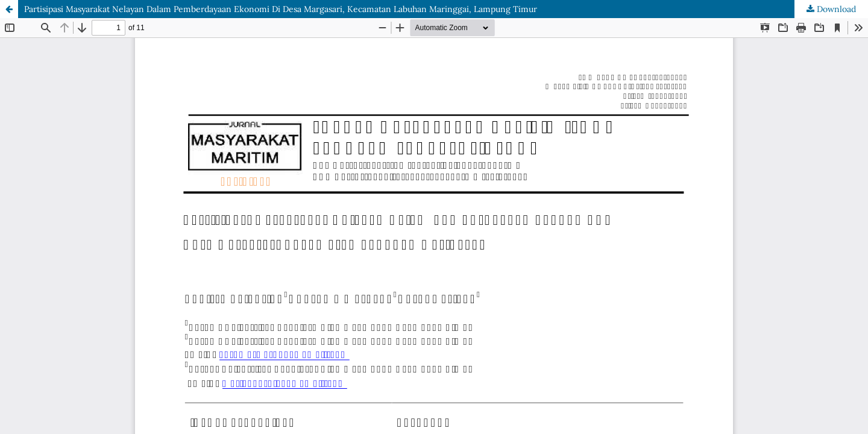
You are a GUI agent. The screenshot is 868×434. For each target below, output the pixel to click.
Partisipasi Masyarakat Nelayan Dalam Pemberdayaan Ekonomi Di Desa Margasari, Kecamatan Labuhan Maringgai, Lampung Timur (281, 9)
